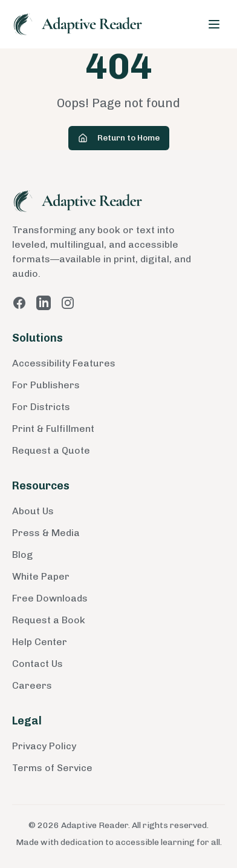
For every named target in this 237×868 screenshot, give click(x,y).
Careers (32, 685)
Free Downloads (50, 598)
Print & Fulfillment (53, 429)
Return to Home (119, 138)
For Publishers (46, 385)
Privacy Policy (44, 746)
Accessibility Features (64, 363)
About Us (33, 511)
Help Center (40, 642)
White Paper (41, 576)
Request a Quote (51, 450)
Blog (22, 555)
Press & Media (46, 533)
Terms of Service (52, 768)
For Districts (41, 407)
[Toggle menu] (214, 24)
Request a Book (49, 620)
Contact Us (37, 664)
